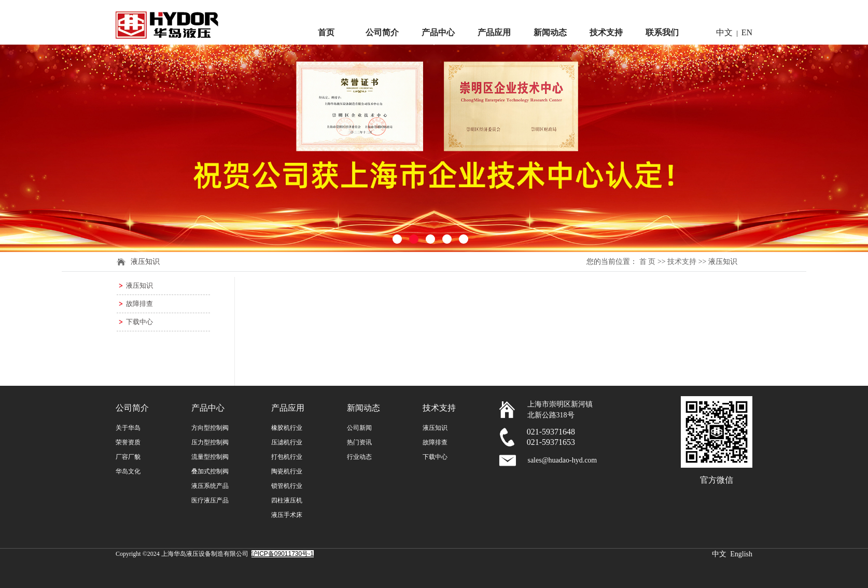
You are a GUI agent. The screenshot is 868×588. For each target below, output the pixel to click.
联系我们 (662, 32)
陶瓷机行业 (287, 471)
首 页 (648, 262)
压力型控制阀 (210, 442)
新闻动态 (550, 32)
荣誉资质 (128, 442)
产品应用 (494, 32)
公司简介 (382, 32)
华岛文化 (128, 471)
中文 (724, 32)
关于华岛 (128, 428)
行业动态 (359, 457)
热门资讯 (359, 442)
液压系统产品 (210, 486)
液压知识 (139, 285)
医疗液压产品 (210, 500)
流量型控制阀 (210, 457)
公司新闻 (359, 428)
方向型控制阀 (210, 428)
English (741, 554)
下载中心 (139, 322)
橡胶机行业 (287, 428)
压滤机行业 (287, 442)
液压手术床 (287, 515)
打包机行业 (287, 457)
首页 (326, 32)
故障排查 (139, 304)
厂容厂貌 (128, 457)
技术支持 (606, 32)
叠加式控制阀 (210, 471)
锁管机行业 (287, 486)
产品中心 (438, 32)
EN (747, 32)
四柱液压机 (287, 500)
